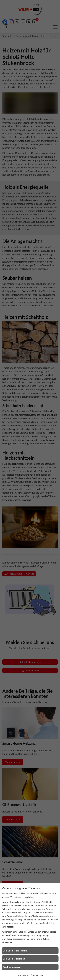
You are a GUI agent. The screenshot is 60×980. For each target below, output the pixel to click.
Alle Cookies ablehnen (14, 959)
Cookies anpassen (12, 967)
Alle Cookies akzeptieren (15, 951)
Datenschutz (37, 975)
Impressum (22, 975)
